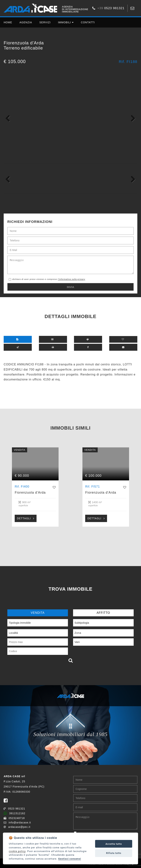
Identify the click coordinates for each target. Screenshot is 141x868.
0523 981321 (14, 809)
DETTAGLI (24, 518)
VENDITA (38, 613)
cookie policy (17, 851)
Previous (9, 118)
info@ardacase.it (17, 823)
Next (132, 118)
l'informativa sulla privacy (72, 279)
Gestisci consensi (70, 859)
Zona (78, 633)
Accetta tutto (114, 844)
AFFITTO (103, 613)
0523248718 (14, 818)
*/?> (71, 75)
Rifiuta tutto (114, 853)
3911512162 (15, 813)
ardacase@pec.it (17, 827)
